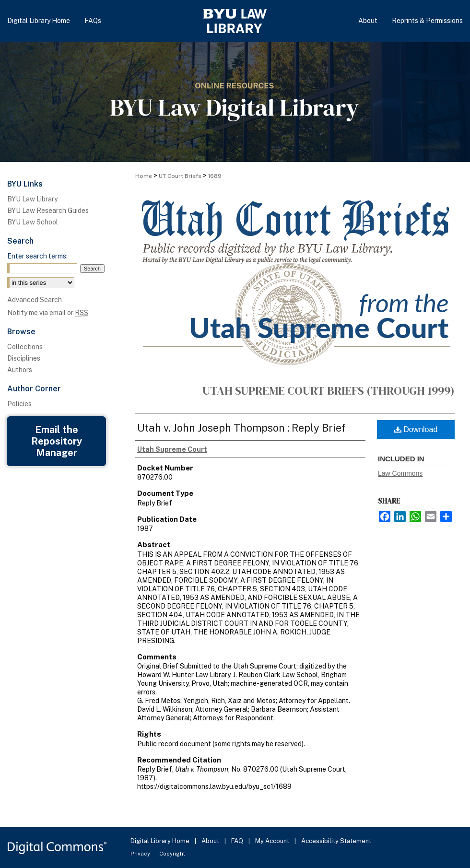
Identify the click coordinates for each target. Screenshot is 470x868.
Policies (19, 404)
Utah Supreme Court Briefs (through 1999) (329, 391)
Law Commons (400, 473)
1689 (215, 176)
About (211, 841)
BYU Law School (33, 222)
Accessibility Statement (336, 841)
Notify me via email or (48, 313)
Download (416, 429)
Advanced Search (35, 300)
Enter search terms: (37, 256)
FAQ (238, 841)
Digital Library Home (161, 841)
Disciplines (24, 358)
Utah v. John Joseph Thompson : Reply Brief (241, 428)
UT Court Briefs (180, 176)
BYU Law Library (32, 199)
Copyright (172, 854)
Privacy (141, 854)
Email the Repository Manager (57, 441)
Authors (20, 370)
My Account (273, 841)
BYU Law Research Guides (48, 211)
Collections (25, 347)
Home (144, 176)
